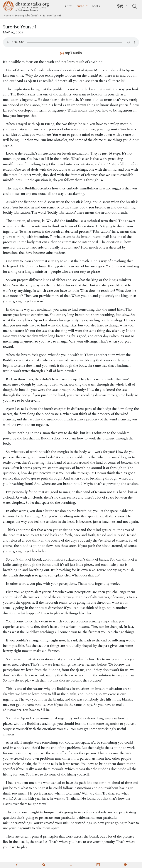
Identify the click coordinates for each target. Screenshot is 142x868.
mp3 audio (71, 53)
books (96, 6)
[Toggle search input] (135, 6)
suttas (69, 6)
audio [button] (81, 6)
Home (7, 16)
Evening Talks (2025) (27, 16)
